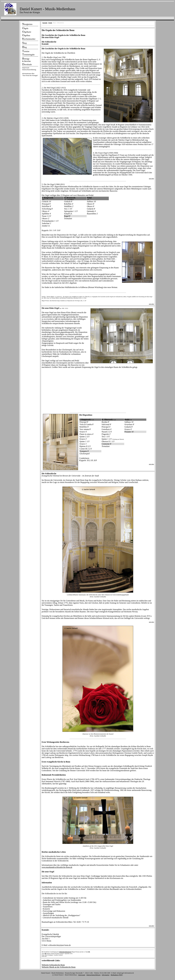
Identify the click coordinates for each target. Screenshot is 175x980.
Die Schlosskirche (49, 42)
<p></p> (30, 72)
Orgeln (50, 23)
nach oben (151, 179)
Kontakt (45, 44)
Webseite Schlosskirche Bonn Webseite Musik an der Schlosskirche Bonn (59, 966)
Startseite (45, 23)
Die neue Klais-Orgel (50, 37)
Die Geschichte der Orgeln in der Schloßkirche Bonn (63, 35)
